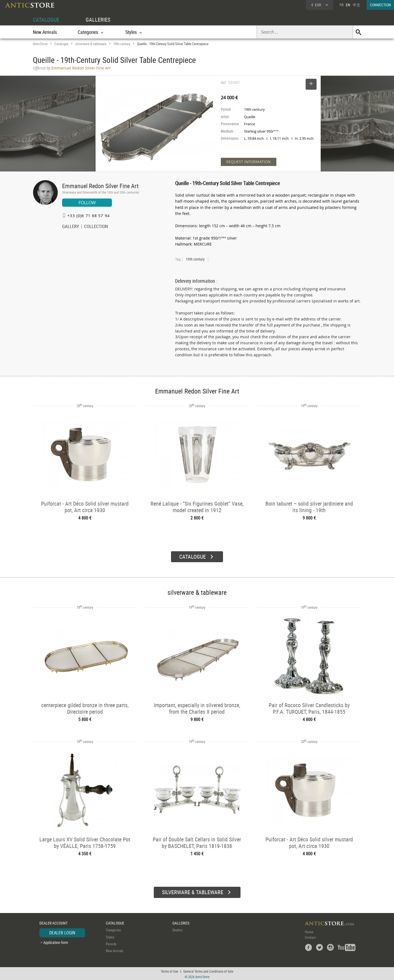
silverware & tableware (91, 44)
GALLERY (71, 227)
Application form (56, 941)
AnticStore (40, 44)
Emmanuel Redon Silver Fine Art (100, 186)
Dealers (178, 929)
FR (341, 5)
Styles (110, 936)
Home (309, 931)
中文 (357, 5)
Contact (310, 937)
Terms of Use (170, 970)
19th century (122, 44)
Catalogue (61, 44)
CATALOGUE (46, 20)
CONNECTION (380, 5)
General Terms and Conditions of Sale (208, 970)
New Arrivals (45, 32)
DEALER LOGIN (62, 932)
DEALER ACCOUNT (53, 922)
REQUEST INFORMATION (249, 162)
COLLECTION (96, 227)
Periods (111, 943)
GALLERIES (98, 20)
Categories (113, 929)
